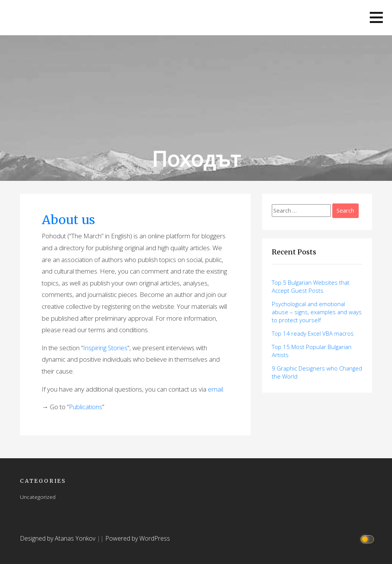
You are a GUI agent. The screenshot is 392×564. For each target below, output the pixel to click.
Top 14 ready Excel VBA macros (313, 333)
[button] (376, 17)
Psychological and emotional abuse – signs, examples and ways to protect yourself (317, 312)
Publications (86, 407)
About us (68, 220)
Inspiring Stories (105, 348)
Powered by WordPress (138, 538)
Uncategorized (38, 497)
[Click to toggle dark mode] (368, 539)
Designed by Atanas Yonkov (58, 538)
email (216, 389)
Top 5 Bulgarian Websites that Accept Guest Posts (311, 286)
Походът (196, 158)
